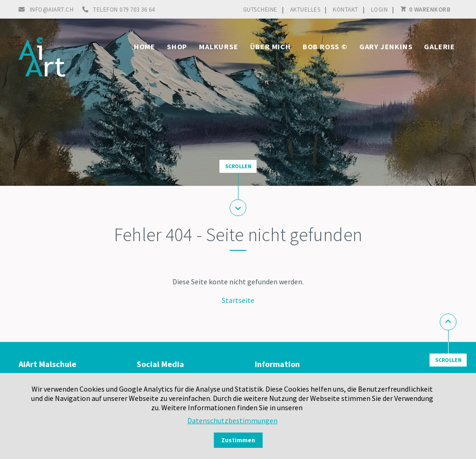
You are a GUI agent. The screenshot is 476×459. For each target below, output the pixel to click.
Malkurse (218, 46)
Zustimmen (238, 440)
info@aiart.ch (52, 10)
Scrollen (238, 166)
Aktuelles (305, 10)
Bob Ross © (325, 46)
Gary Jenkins (386, 46)
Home (145, 46)
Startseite (238, 300)
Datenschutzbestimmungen (232, 420)
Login (380, 10)
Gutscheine (260, 10)
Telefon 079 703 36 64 (124, 10)
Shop (177, 46)
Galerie (440, 46)
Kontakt (346, 10)
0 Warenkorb (430, 10)
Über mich (271, 46)
